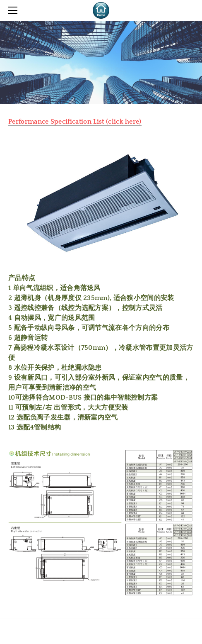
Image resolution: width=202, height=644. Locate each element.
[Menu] (14, 10)
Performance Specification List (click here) (75, 122)
